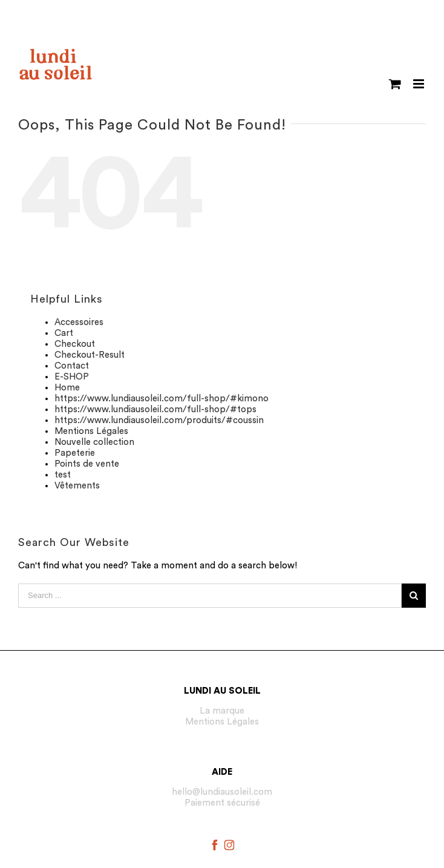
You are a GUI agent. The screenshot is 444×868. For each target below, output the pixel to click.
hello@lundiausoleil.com (222, 792)
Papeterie (75, 453)
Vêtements (77, 486)
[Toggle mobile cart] (395, 84)
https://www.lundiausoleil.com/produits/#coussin (159, 420)
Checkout (75, 344)
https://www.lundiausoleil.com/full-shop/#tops (155, 409)
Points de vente (87, 464)
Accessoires (79, 322)
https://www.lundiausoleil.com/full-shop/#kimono (162, 399)
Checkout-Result (90, 355)
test (63, 475)
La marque (222, 711)
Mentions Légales (91, 431)
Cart (64, 333)
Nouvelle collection (94, 442)
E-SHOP (72, 377)
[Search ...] (210, 596)
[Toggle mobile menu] (420, 84)
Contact (72, 366)
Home (67, 388)
